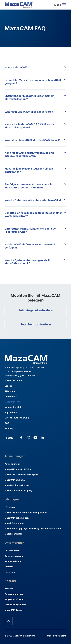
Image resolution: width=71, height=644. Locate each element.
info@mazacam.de (21, 372)
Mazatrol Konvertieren (17, 485)
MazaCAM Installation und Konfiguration (26, 512)
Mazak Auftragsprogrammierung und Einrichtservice (33, 528)
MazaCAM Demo (13, 380)
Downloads (11, 396)
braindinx (61, 636)
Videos (8, 386)
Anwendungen (13, 464)
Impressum (11, 412)
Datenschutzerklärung (17, 418)
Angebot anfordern (15, 599)
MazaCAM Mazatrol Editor (18, 469)
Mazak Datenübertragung (18, 490)
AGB (7, 423)
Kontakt (9, 589)
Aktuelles (10, 391)
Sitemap (9, 428)
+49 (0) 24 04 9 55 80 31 (26, 376)
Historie (9, 567)
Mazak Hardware (14, 534)
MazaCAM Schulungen (17, 518)
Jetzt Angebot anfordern (35, 310)
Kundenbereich (13, 407)
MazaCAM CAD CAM (15, 480)
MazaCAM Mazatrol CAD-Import (21, 474)
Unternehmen (12, 551)
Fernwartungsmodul (15, 605)
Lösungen (10, 507)
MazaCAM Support (14, 610)
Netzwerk (10, 572)
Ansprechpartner (14, 594)
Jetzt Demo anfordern (35, 324)
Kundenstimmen (13, 561)
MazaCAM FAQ (12, 402)
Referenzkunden (14, 556)
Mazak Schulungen (15, 523)
